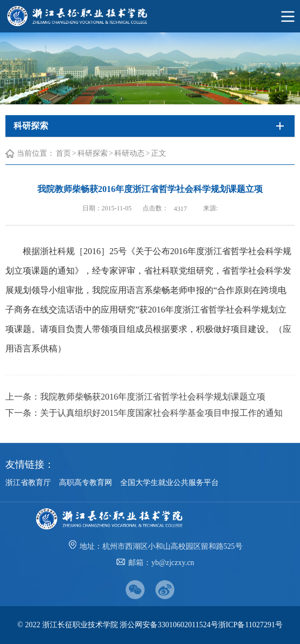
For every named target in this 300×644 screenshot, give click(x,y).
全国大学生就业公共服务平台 (169, 483)
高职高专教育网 (86, 483)
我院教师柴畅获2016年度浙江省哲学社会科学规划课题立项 (153, 397)
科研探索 (93, 153)
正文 (159, 153)
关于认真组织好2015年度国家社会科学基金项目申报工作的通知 (161, 413)
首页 (63, 153)
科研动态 (129, 153)
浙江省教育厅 (28, 483)
